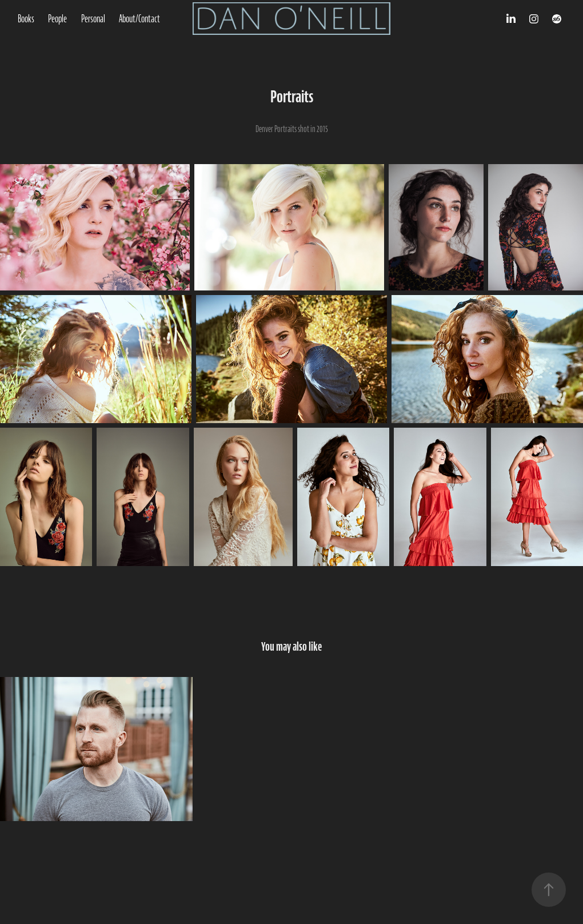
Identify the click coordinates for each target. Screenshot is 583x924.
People (57, 19)
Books (26, 19)
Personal (93, 19)
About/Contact (139, 19)
